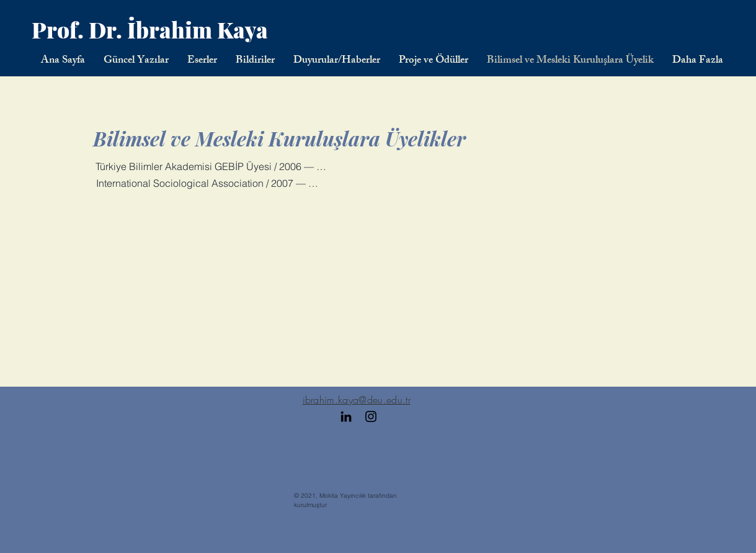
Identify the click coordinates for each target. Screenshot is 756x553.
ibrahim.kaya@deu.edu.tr (357, 400)
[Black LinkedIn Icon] (346, 416)
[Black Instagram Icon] (371, 416)
